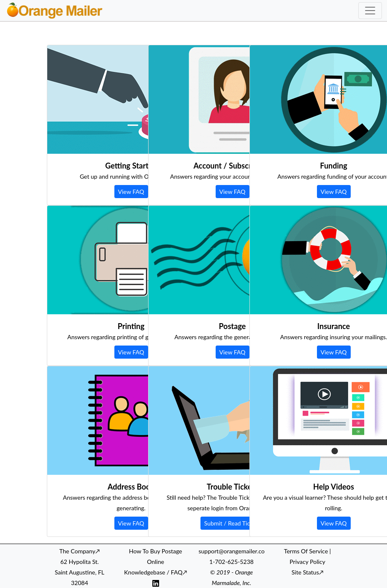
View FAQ (131, 192)
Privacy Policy (307, 562)
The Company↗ (80, 551)
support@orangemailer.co (232, 551)
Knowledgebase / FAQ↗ (156, 572)
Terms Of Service (306, 551)
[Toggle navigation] (370, 11)
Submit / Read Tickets (233, 523)
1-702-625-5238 (231, 562)
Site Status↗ (307, 572)
